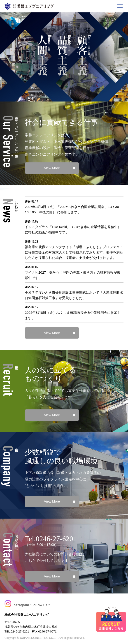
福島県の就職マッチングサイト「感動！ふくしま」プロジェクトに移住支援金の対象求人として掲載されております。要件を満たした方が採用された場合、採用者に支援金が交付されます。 (74, 252)
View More (52, 168)
